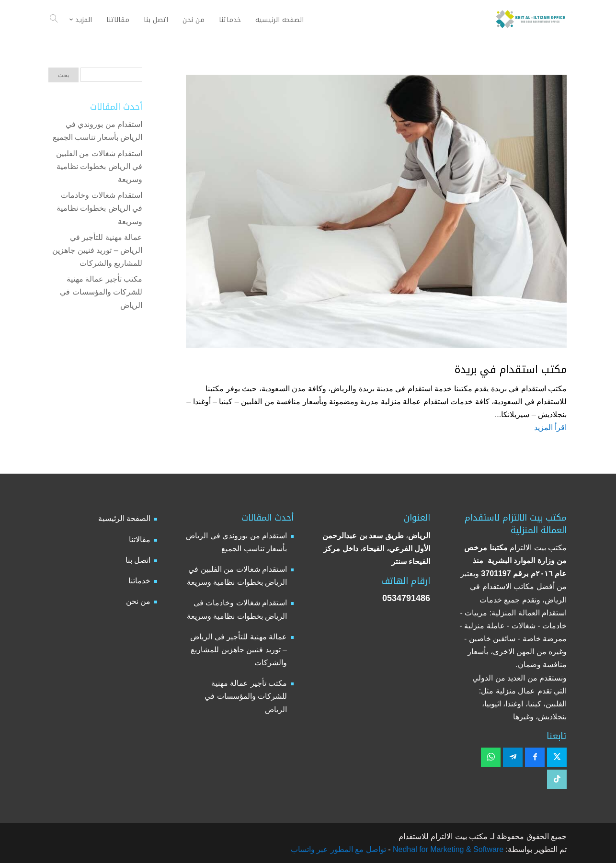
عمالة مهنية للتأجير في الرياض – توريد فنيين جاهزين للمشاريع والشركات (97, 250)
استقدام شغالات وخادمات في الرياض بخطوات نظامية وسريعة (99, 208)
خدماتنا (139, 581)
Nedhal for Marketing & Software (447, 849)
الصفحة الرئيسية (124, 518)
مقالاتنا (140, 539)
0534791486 (406, 598)
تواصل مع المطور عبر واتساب (338, 849)
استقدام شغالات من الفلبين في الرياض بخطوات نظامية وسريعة (99, 166)
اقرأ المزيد (550, 427)
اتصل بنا (138, 560)
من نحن (138, 601)
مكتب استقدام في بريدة (511, 370)
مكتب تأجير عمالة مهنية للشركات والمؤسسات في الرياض (101, 292)
